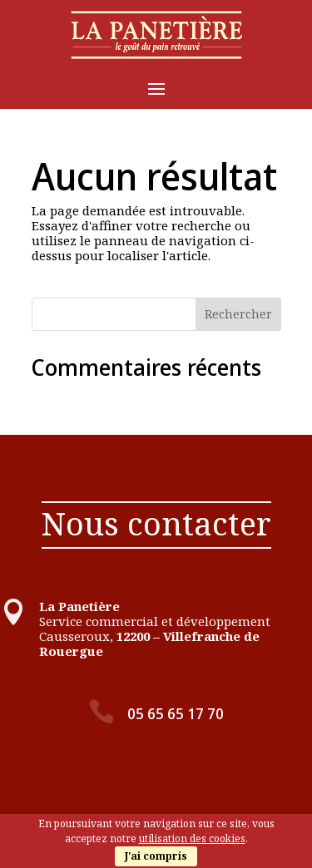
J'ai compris (156, 856)
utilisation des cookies (192, 838)
